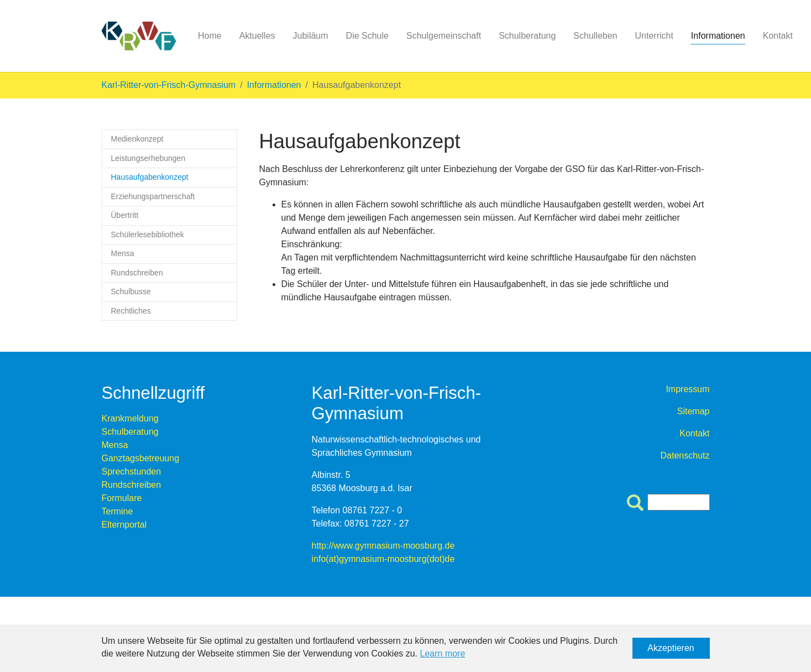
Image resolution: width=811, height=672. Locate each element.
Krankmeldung (130, 418)
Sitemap (694, 411)
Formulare (122, 498)
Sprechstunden (132, 472)
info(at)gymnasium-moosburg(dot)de (383, 559)
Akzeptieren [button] (671, 648)
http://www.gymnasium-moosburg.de (383, 546)
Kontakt (694, 433)
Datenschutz (685, 455)
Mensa (115, 445)
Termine (117, 511)
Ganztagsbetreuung (141, 458)
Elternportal (124, 525)
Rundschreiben (132, 485)
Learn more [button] (443, 653)
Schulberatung (130, 432)
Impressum (687, 389)
